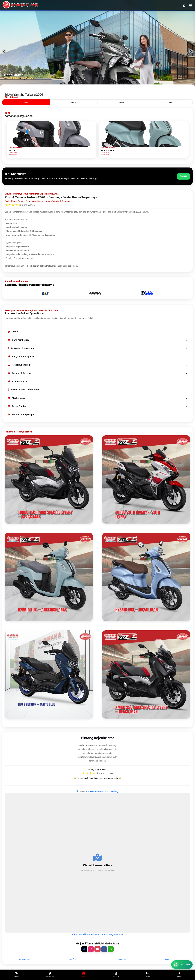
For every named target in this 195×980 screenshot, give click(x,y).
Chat (184, 176)
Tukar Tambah (97, 406)
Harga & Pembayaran (97, 356)
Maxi (121, 102)
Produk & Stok (97, 381)
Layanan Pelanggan (170, 959)
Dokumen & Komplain (97, 348)
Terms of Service (73, 959)
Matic (74, 102)
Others (169, 102)
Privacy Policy (25, 959)
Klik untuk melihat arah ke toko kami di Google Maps (97, 934)
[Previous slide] (4, 51)
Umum (97, 332)
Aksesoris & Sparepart (97, 414)
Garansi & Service (97, 373)
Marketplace (97, 398)
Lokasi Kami (122, 959)
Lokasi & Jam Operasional (97, 390)
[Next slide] (191, 51)
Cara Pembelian (97, 340)
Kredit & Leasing (97, 365)
